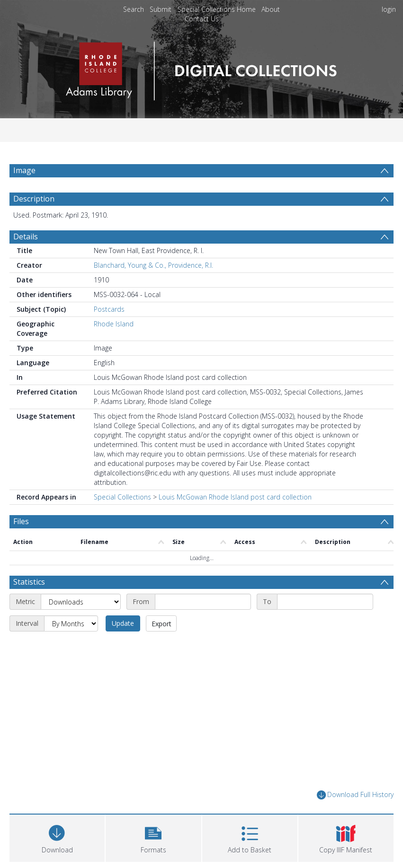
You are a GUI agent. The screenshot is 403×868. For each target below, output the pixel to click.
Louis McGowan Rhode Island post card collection (235, 497)
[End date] (325, 602)
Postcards (109, 309)
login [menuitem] (389, 9)
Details (26, 237)
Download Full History (355, 795)
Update (123, 623)
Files (21, 521)
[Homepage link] (201, 68)
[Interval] (71, 623)
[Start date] (203, 602)
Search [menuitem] (134, 9)
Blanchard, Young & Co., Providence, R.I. (153, 265)
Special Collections (122, 497)
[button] (153, 837)
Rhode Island (114, 324)
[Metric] (81, 602)
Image (24, 170)
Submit (161, 9)
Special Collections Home (217, 9)
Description (34, 199)
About (271, 9)
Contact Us (202, 19)
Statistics (29, 582)
